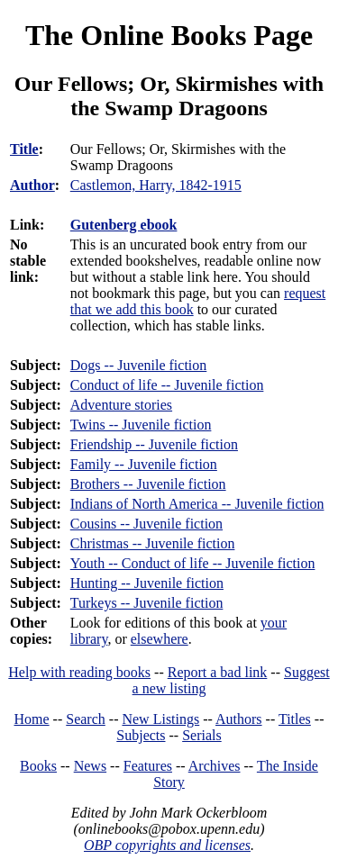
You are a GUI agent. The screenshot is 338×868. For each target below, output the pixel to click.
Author (32, 185)
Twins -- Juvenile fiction (141, 425)
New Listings (160, 719)
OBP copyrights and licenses (167, 845)
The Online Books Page (169, 35)
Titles (295, 719)
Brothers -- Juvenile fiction (148, 484)
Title (24, 149)
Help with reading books (79, 672)
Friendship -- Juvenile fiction (154, 444)
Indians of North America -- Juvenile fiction (197, 504)
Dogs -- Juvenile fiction (139, 365)
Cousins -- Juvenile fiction (146, 524)
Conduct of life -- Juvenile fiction (167, 385)
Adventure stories (121, 405)
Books (38, 766)
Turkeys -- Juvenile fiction (147, 603)
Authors (239, 719)
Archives (215, 766)
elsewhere (160, 639)
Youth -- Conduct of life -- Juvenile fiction (193, 563)
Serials (202, 735)
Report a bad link (218, 672)
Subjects (141, 735)
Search (86, 719)
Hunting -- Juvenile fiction (147, 583)
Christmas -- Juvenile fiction (153, 543)
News (90, 766)
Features (148, 766)
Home (32, 719)
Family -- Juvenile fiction (144, 464)
